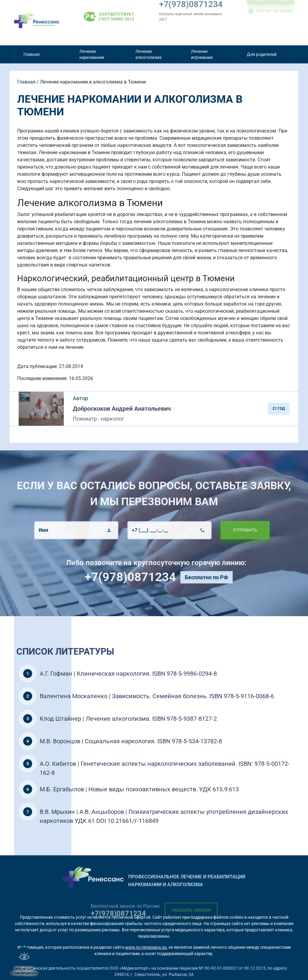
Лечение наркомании (92, 54)
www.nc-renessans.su (146, 947)
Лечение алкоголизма (148, 54)
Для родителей (262, 54)
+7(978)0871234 (148, 577)
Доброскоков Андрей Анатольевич (122, 409)
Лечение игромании (202, 54)
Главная (32, 54)
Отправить (228, 530)
